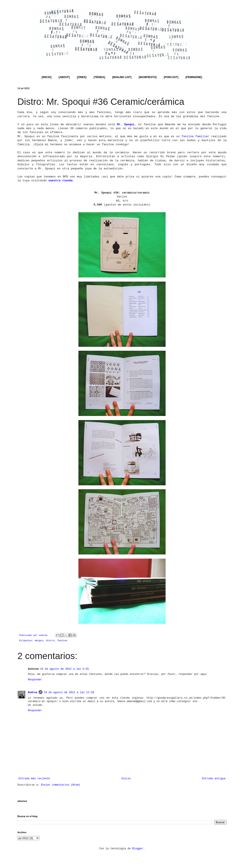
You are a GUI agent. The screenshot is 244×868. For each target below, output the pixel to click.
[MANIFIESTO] (148, 77)
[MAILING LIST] (122, 77)
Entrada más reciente (34, 779)
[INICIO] (47, 77)
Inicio (126, 779)
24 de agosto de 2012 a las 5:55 (64, 669)
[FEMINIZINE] (194, 77)
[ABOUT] (64, 77)
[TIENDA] (99, 77)
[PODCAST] (171, 77)
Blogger (138, 849)
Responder (35, 680)
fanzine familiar (195, 136)
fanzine (62, 641)
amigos (39, 641)
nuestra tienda (60, 181)
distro (50, 641)
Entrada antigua (214, 779)
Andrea (33, 693)
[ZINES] (82, 77)
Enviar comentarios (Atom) (61, 785)
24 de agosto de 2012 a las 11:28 (69, 693)
